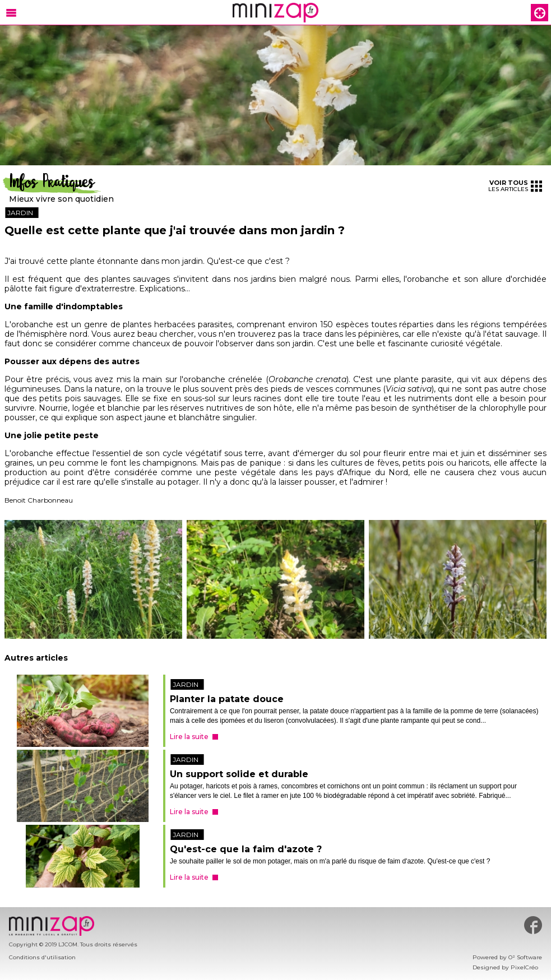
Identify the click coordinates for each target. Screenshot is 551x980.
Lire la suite (189, 737)
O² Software (525, 957)
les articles (515, 186)
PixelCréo (524, 967)
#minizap (533, 925)
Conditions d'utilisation (42, 957)
